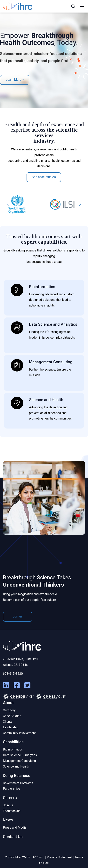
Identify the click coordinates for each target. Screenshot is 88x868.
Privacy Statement (59, 857)
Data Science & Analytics (20, 755)
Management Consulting (19, 761)
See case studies (44, 177)
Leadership (11, 727)
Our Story (9, 710)
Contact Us (13, 837)
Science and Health (16, 766)
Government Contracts (18, 783)
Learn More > (15, 80)
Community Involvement (19, 733)
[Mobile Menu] (82, 6)
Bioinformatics (13, 749)
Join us (18, 616)
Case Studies (12, 716)
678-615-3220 (13, 674)
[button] (8, 204)
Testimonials (12, 811)
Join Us (8, 805)
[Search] (73, 6)
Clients (8, 722)
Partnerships (12, 789)
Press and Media (15, 828)
